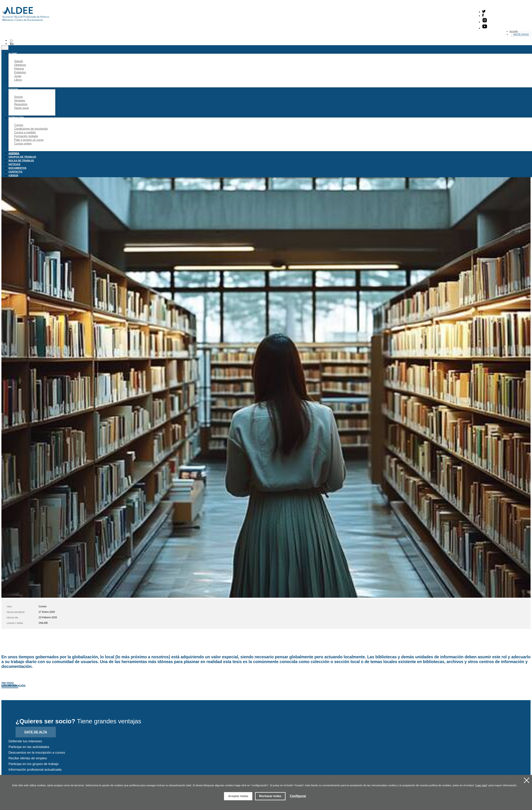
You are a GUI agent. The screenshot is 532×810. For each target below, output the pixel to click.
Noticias (14, 164)
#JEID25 (13, 175)
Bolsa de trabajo (21, 161)
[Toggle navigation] (5, 48)
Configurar (298, 796)
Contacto (15, 172)
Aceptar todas (238, 796)
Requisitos (21, 104)
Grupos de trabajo (22, 157)
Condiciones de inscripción (31, 129)
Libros (18, 80)
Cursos (19, 125)
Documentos (17, 168)
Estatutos (20, 72)
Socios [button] (13, 89)
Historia (19, 69)
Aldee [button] (13, 54)
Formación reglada (26, 136)
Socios (18, 97)
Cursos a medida (25, 132)
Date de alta (36, 732)
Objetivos (20, 65)
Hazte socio (521, 34)
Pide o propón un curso (29, 140)
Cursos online (23, 144)
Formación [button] (16, 117)
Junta (18, 76)
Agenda (14, 153)
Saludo (19, 61)
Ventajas (20, 101)
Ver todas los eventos (9, 684)
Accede (514, 31)
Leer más (481, 785)
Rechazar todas (270, 796)
